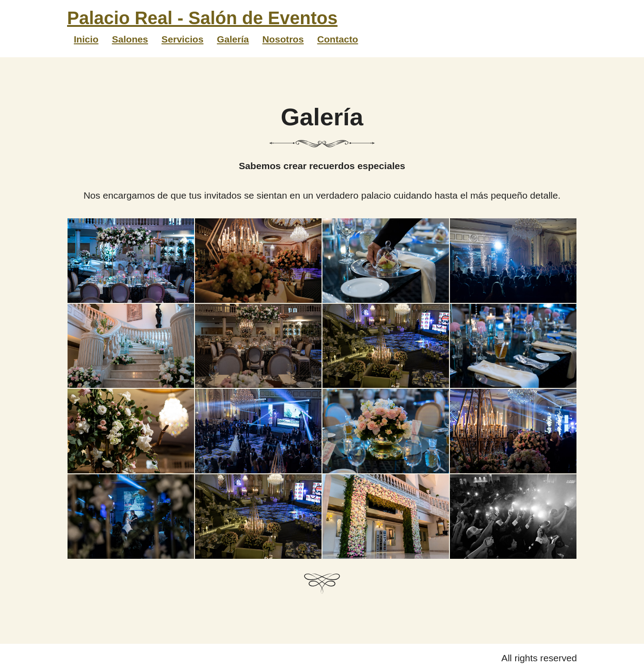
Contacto (337, 39)
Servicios (182, 39)
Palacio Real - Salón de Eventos (202, 18)
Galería (233, 39)
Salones (130, 39)
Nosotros (283, 39)
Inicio (86, 39)
